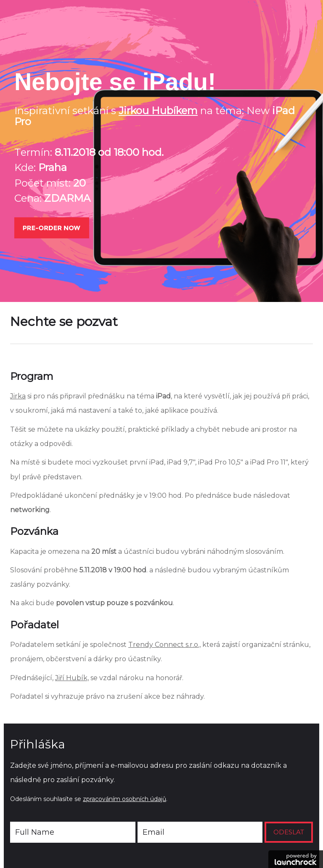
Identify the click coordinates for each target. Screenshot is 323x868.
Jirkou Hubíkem (158, 111)
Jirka (18, 396)
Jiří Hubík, (72, 678)
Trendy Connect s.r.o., (164, 645)
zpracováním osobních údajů (124, 799)
